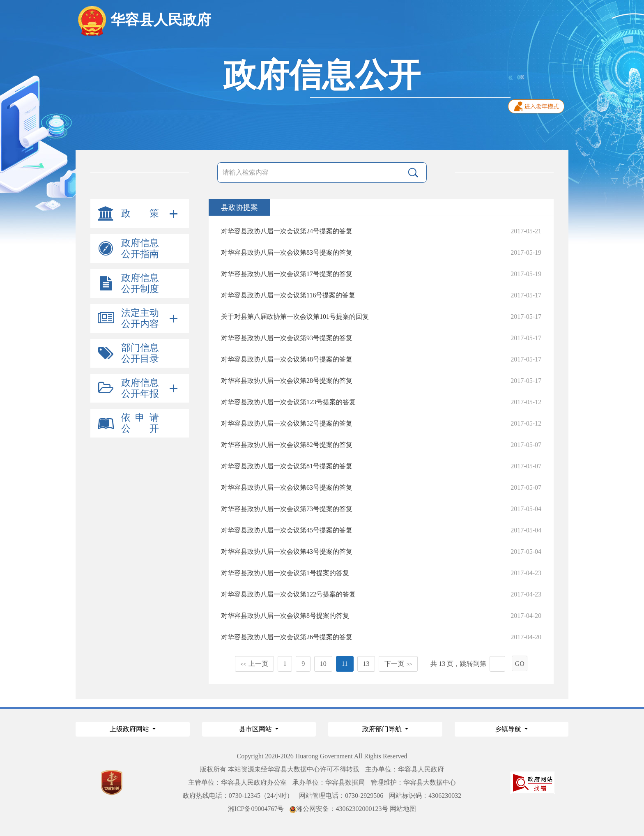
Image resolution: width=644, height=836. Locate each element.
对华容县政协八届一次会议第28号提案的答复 (287, 381)
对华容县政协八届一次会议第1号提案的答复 (285, 573)
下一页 (398, 664)
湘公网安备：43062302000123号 (339, 809)
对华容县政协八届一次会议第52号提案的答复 (287, 423)
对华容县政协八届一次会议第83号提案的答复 (287, 252)
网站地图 (403, 809)
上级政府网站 (130, 729)
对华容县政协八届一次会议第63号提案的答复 (287, 487)
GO (520, 664)
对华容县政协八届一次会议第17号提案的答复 (287, 274)
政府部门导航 (383, 729)
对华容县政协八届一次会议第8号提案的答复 (285, 616)
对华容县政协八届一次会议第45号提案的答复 (287, 530)
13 (366, 664)
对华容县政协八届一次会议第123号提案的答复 (288, 402)
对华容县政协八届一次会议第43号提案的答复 (287, 552)
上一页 (254, 664)
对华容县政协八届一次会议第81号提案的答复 (287, 466)
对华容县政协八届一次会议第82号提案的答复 (287, 445)
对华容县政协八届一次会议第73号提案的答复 (287, 509)
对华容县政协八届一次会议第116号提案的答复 (288, 295)
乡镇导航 (509, 729)
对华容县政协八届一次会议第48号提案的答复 (287, 359)
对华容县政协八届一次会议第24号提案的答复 (287, 231)
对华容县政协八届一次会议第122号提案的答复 (288, 594)
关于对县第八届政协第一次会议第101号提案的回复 (295, 317)
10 (323, 664)
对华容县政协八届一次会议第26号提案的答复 (287, 637)
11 (344, 664)
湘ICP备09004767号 (256, 809)
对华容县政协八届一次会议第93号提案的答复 (287, 338)
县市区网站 (256, 729)
